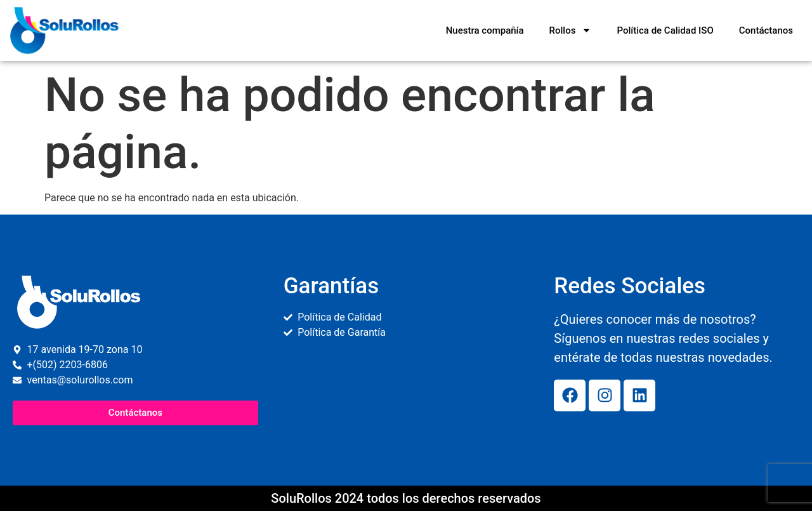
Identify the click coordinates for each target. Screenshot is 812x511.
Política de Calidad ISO (665, 30)
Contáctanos (766, 30)
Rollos (571, 30)
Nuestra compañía (485, 30)
